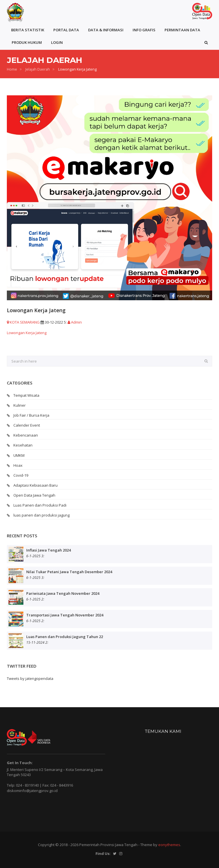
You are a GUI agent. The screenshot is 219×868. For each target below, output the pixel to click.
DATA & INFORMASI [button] (106, 30)
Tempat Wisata (26, 395)
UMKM (19, 455)
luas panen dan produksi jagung (41, 515)
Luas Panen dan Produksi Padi (40, 505)
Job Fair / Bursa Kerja (31, 415)
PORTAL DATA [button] (66, 30)
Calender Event (27, 425)
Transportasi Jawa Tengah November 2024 (65, 615)
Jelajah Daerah (38, 69)
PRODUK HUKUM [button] (27, 42)
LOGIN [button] (57, 42)
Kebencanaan (26, 435)
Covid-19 (21, 475)
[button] (206, 42)
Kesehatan (23, 445)
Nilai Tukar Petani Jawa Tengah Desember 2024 (69, 572)
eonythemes (169, 845)
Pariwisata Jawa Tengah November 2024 (63, 593)
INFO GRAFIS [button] (144, 30)
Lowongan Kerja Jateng (27, 333)
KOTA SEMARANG (23, 322)
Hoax (18, 465)
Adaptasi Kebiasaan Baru (36, 485)
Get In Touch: (20, 763)
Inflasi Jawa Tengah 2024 (48, 550)
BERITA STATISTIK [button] (28, 30)
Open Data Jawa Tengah (34, 495)
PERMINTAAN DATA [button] (182, 30)
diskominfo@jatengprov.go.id (32, 791)
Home (12, 69)
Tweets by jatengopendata (30, 678)
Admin (75, 322)
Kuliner (20, 405)
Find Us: (103, 853)
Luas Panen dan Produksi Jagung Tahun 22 (65, 637)
